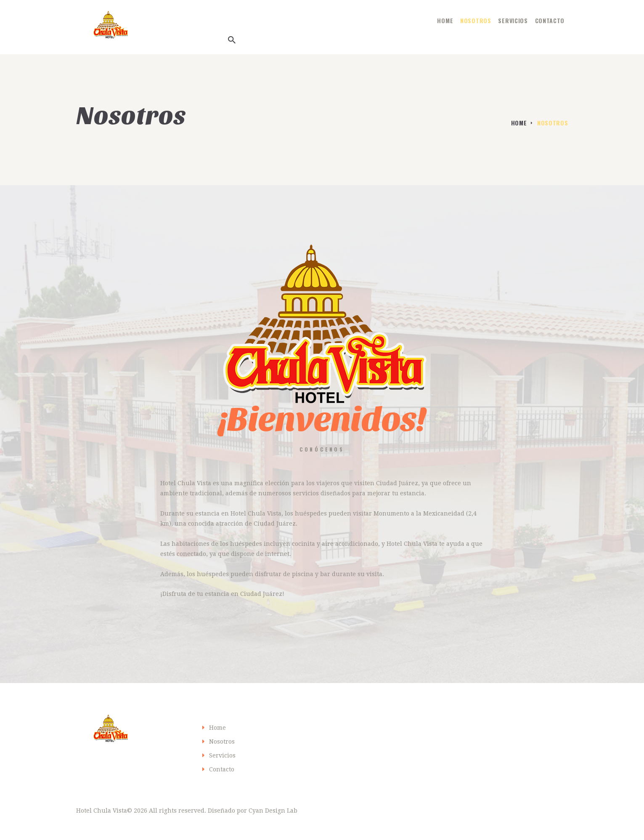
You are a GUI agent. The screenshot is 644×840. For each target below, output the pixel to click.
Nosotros (222, 742)
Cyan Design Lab (273, 811)
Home (519, 123)
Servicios (222, 755)
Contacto (222, 769)
